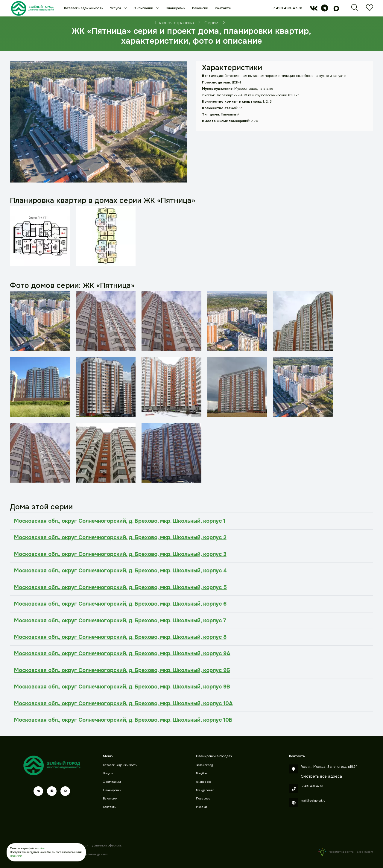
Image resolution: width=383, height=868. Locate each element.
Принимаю (16, 856)
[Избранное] (370, 10)
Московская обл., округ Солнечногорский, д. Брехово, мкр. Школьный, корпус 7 (120, 621)
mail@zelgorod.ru (313, 801)
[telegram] (325, 10)
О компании (144, 8)
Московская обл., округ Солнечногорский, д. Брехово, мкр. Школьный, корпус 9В (122, 687)
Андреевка (204, 782)
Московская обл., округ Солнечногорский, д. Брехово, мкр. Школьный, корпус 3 (120, 554)
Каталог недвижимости (84, 8)
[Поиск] (355, 10)
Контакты (223, 8)
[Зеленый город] (32, 8)
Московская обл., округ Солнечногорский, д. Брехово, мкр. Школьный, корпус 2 (120, 537)
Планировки (176, 8)
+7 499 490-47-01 (287, 8)
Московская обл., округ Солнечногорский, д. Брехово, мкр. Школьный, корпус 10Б (123, 720)
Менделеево (205, 790)
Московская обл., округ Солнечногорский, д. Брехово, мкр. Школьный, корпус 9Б (122, 670)
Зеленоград (204, 765)
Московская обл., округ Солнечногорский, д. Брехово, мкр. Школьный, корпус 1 (120, 521)
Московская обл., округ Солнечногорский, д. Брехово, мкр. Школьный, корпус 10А (123, 703)
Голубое (202, 773)
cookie (41, 848)
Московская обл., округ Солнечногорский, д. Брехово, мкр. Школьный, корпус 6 (120, 604)
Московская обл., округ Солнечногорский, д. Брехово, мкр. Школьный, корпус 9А (122, 653)
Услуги (116, 8)
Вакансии (200, 8)
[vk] (314, 10)
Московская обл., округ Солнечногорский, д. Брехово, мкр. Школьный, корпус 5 (120, 587)
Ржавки (202, 807)
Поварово (203, 799)
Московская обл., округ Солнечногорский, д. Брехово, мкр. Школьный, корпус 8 (120, 637)
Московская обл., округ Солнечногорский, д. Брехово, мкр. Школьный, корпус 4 (120, 571)
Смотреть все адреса (321, 776)
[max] (336, 10)
